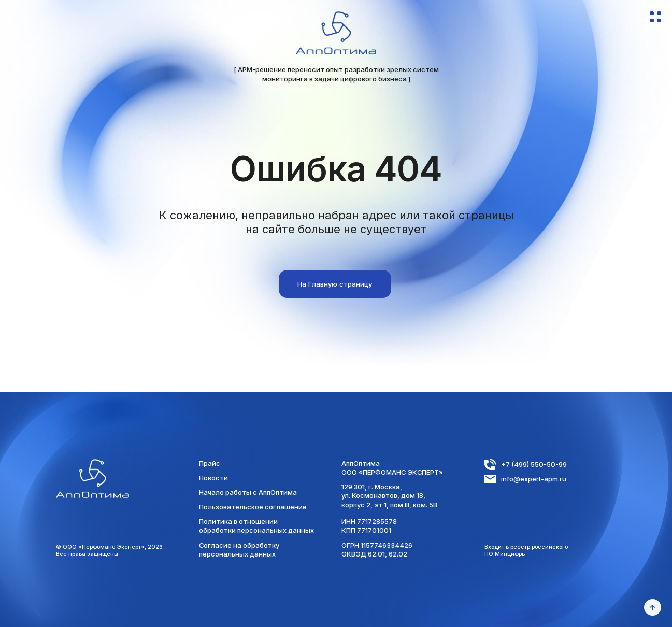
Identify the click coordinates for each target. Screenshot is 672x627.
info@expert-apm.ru (534, 479)
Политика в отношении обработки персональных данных (256, 526)
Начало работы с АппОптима (248, 492)
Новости (213, 478)
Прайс (210, 463)
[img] (336, 33)
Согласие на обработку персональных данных (239, 550)
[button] (656, 20)
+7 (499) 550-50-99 (534, 464)
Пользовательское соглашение (253, 507)
